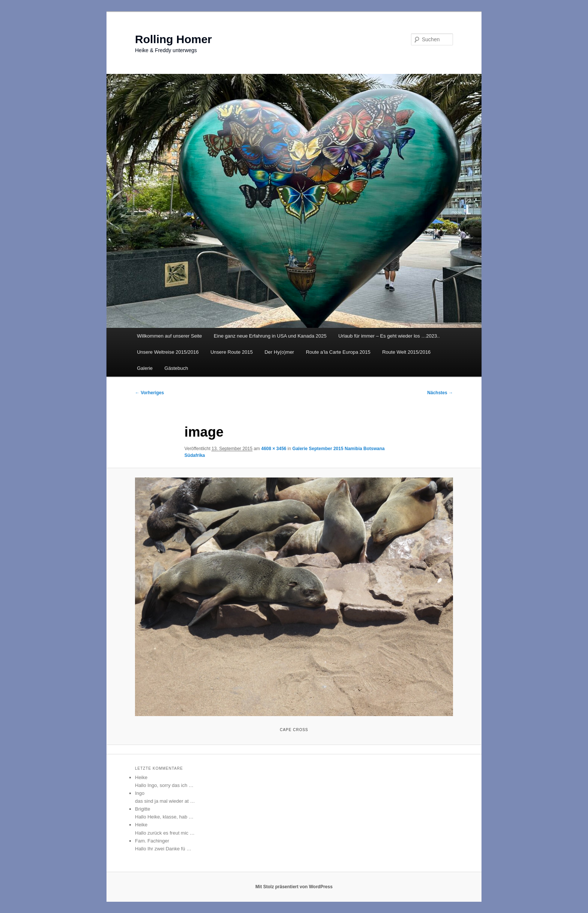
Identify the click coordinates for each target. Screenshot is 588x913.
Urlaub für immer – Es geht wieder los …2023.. (389, 336)
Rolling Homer (173, 39)
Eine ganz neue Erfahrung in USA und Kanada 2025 (270, 336)
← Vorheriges (149, 393)
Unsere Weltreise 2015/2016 (168, 352)
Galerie (145, 368)
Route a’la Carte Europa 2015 (338, 352)
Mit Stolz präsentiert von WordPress (294, 887)
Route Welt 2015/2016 (406, 352)
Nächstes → (440, 393)
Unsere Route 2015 (232, 352)
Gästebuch (176, 368)
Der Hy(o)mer (279, 352)
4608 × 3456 (274, 449)
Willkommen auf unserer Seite (169, 336)
